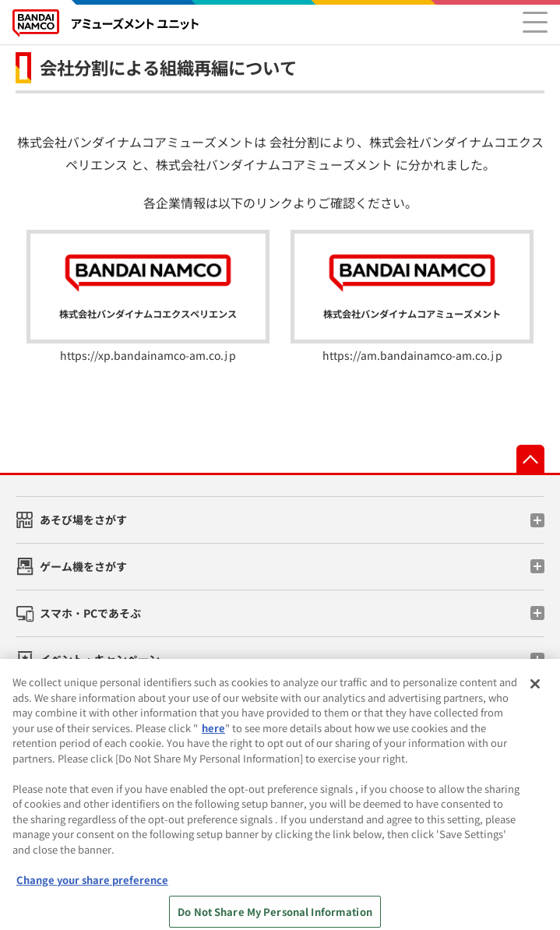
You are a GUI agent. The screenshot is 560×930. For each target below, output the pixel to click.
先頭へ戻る (530, 459)
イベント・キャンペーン (100, 659)
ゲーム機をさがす (83, 566)
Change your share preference (92, 888)
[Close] (535, 692)
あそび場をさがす (83, 520)
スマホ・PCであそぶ (90, 613)
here (213, 736)
